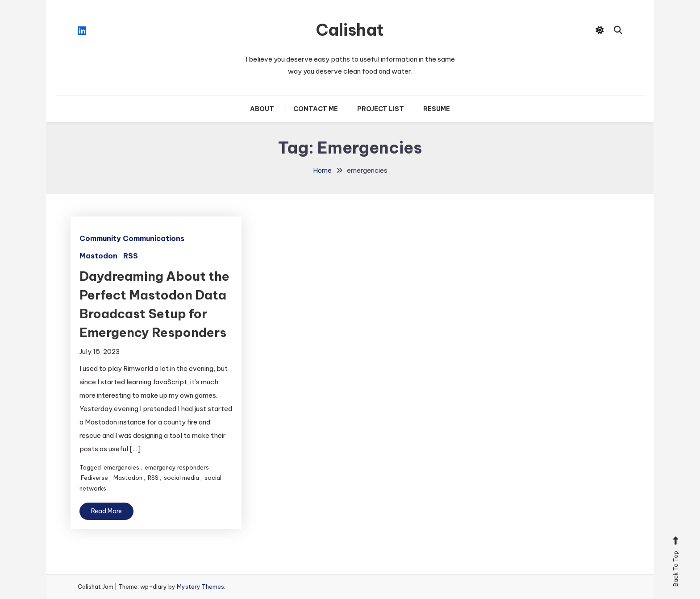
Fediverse (94, 478)
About (262, 109)
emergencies (121, 467)
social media (181, 478)
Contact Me (316, 109)
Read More (106, 511)
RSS (131, 256)
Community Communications (132, 238)
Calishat (350, 30)
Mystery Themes (200, 587)
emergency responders (177, 467)
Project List (381, 109)
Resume (437, 109)
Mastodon (98, 256)
